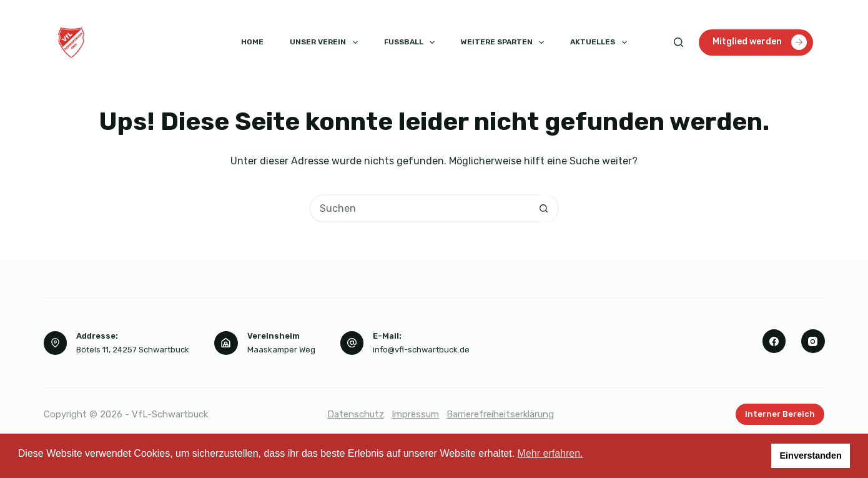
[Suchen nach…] (420, 208)
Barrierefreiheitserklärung (500, 414)
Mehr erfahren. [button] (550, 453)
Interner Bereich (780, 414)
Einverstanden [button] (811, 456)
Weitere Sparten (505, 42)
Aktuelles (601, 42)
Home (252, 42)
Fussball (412, 42)
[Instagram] (813, 341)
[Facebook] (774, 341)
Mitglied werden (760, 42)
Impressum (415, 414)
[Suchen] (678, 42)
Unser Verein (326, 42)
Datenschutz (356, 414)
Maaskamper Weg (281, 350)
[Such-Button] (544, 208)
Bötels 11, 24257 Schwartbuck (133, 350)
